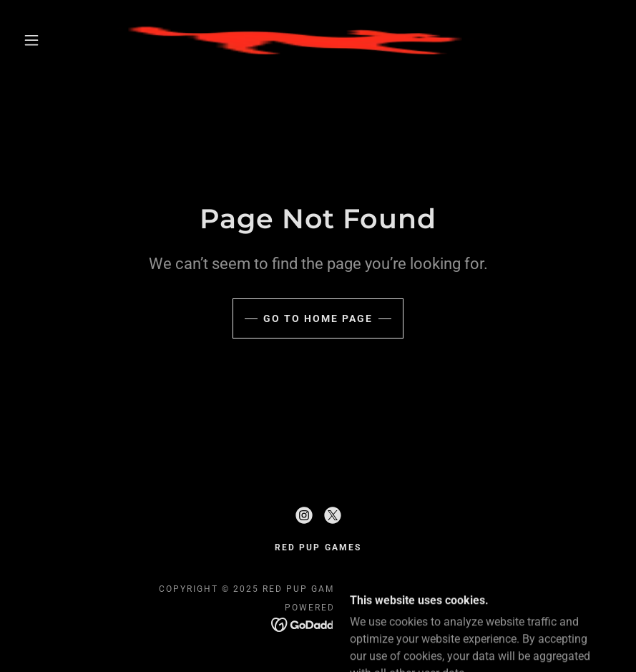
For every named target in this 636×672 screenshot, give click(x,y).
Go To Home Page (318, 318)
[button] (31, 40)
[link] (302, 40)
